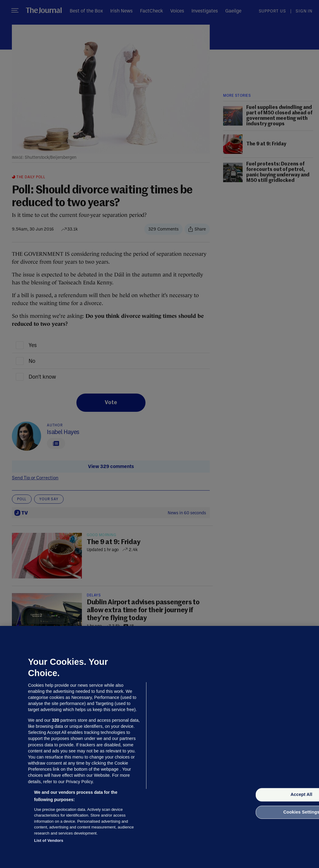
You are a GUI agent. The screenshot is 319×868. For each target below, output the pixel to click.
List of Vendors (49, 840)
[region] (159, 747)
